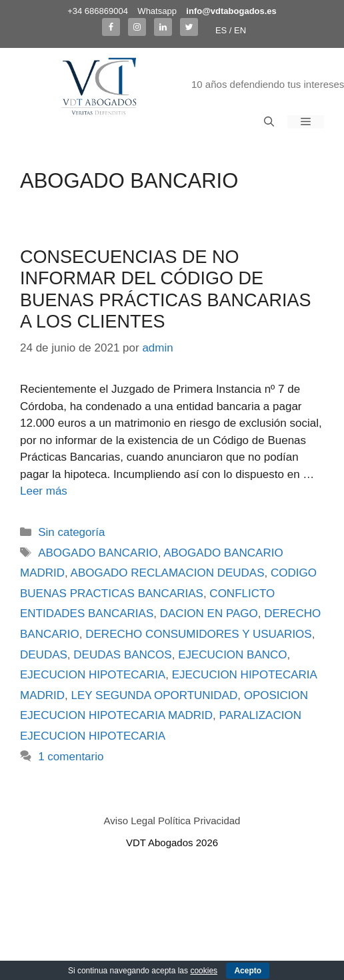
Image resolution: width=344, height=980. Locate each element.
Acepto (248, 971)
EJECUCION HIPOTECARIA (93, 675)
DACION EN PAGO (209, 613)
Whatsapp (157, 11)
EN (240, 30)
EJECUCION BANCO (232, 655)
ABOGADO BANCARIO (98, 553)
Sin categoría (71, 532)
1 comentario (71, 757)
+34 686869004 (98, 11)
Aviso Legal (130, 821)
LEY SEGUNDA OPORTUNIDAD (155, 695)
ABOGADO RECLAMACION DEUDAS (168, 573)
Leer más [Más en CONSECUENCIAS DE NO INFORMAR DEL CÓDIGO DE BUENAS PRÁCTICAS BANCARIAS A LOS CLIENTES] (44, 491)
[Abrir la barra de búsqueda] (269, 122)
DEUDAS (44, 655)
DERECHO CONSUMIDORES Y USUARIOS (198, 634)
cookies (204, 971)
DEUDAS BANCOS (122, 655)
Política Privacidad (199, 821)
